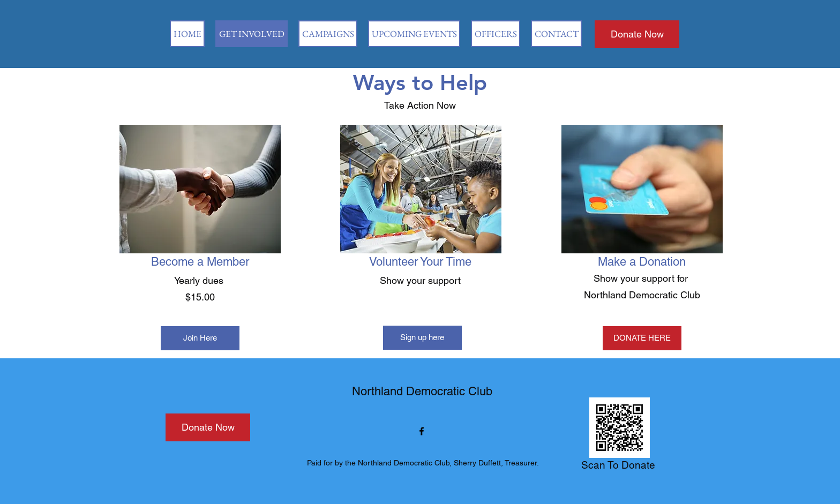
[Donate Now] (637, 34)
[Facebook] (422, 431)
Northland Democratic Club (422, 391)
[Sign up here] (422, 338)
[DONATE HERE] (642, 338)
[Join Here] (200, 338)
